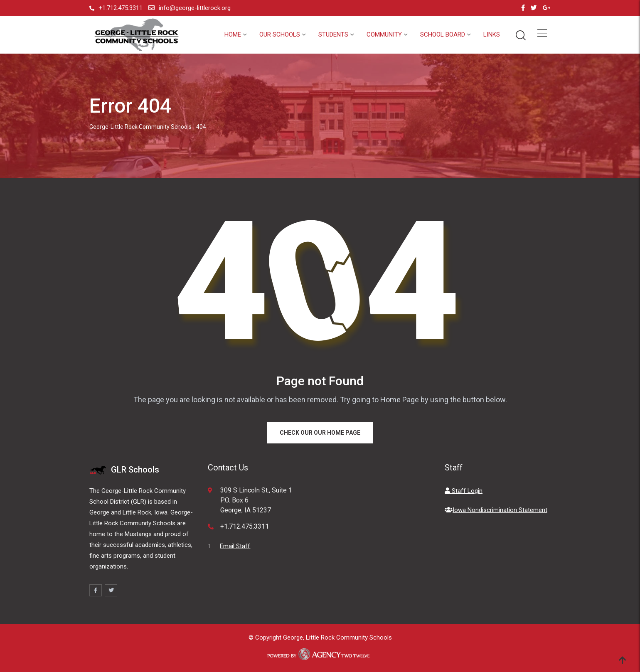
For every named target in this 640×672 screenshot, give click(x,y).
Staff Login (464, 491)
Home (233, 34)
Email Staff (235, 546)
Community (384, 34)
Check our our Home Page (320, 433)
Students (333, 34)
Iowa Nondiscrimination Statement (496, 510)
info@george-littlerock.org (195, 8)
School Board (443, 34)
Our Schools (280, 34)
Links (492, 34)
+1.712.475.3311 (121, 8)
